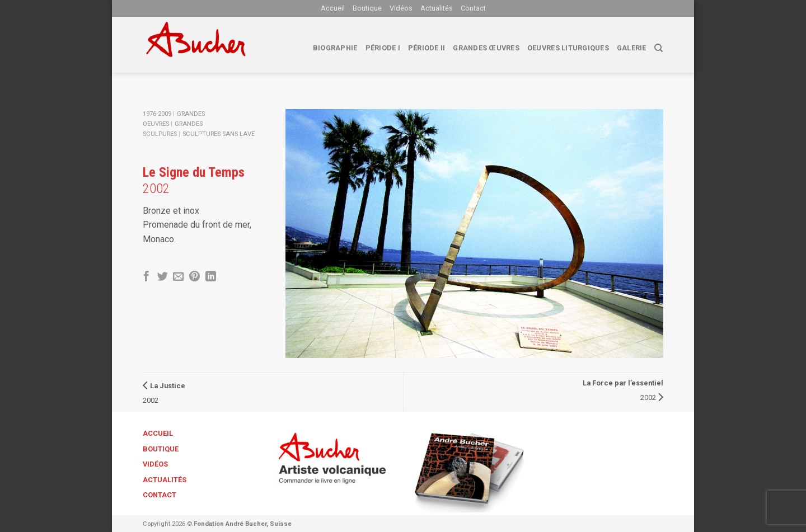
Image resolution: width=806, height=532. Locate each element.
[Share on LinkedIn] (211, 277)
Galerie (632, 48)
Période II (427, 48)
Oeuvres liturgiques (568, 48)
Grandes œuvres (486, 48)
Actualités (437, 8)
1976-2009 (157, 114)
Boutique (367, 8)
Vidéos (401, 8)
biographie (335, 48)
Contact (473, 8)
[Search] (659, 48)
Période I (383, 48)
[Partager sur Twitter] (163, 277)
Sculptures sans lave (219, 134)
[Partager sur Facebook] (146, 277)
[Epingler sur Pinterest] (195, 277)
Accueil (333, 8)
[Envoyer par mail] (178, 277)
